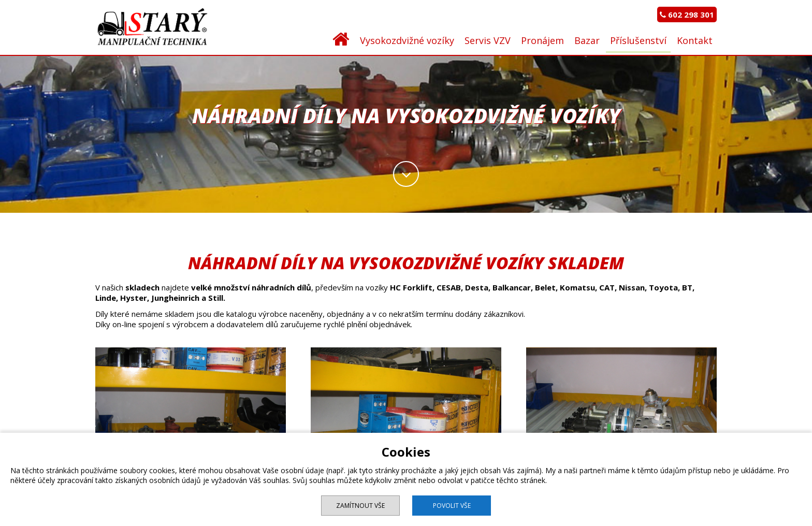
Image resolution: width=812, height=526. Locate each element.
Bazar (587, 40)
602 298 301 (687, 14)
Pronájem (542, 40)
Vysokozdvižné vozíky (407, 40)
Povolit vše (452, 506)
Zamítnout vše (360, 506)
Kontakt (695, 40)
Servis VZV (488, 40)
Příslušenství (638, 40)
